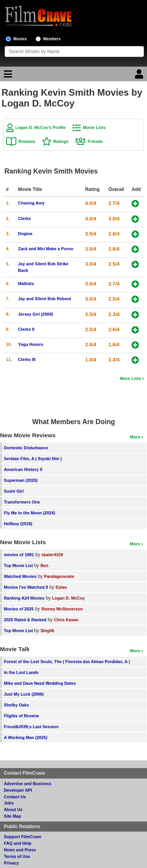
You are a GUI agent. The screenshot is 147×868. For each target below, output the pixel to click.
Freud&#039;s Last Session (31, 727)
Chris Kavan (66, 620)
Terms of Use (17, 856)
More (135, 437)
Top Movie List (18, 565)
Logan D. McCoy (68, 598)
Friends (95, 141)
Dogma (25, 234)
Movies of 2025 (19, 609)
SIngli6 (47, 631)
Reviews (27, 141)
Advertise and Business (28, 784)
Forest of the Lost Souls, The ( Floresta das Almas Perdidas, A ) (67, 662)
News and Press (20, 850)
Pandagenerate (59, 576)
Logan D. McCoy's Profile (41, 127)
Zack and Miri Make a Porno (46, 249)
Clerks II (26, 329)
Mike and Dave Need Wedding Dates (40, 683)
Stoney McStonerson (62, 609)
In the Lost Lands (21, 672)
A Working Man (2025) (26, 737)
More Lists (130, 378)
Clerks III (27, 359)
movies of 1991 (19, 555)
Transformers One (22, 502)
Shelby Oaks (16, 705)
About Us (13, 810)
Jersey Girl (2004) (36, 314)
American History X (23, 469)
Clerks (25, 218)
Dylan (61, 587)
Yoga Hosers (31, 344)
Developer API (18, 790)
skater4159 (52, 555)
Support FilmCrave (23, 837)
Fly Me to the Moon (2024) (29, 513)
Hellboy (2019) (18, 524)
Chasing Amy (32, 203)
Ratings (61, 141)
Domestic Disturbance (26, 448)
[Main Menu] (7, 76)
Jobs (9, 803)
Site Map (12, 816)
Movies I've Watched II (26, 587)
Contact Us (15, 797)
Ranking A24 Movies (24, 598)
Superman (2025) (21, 480)
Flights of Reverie (22, 716)
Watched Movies (20, 576)
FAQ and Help (18, 843)
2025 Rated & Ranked (25, 620)
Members (52, 39)
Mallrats (26, 284)
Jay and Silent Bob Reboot (45, 299)
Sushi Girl (14, 491)
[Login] (140, 76)
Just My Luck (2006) (24, 694)
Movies (20, 39)
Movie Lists (94, 127)
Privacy (11, 863)
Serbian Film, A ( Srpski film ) (33, 459)
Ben (44, 565)
